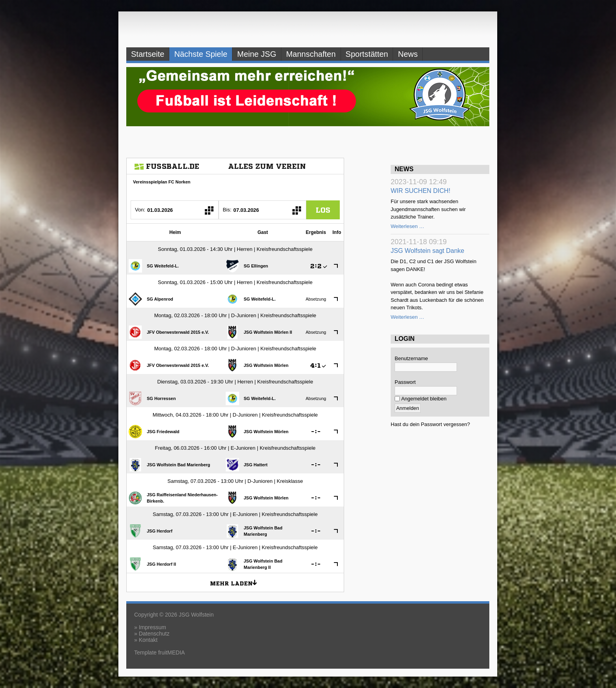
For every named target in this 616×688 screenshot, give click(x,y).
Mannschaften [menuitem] (311, 54)
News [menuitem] (408, 54)
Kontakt (148, 640)
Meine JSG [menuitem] (257, 54)
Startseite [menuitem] (148, 54)
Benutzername (411, 358)
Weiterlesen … (407, 226)
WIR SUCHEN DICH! (420, 191)
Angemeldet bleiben (424, 399)
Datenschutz (154, 634)
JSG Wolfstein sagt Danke (427, 251)
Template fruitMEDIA (159, 652)
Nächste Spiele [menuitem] (201, 54)
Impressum (153, 627)
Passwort (405, 382)
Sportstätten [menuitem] (367, 54)
